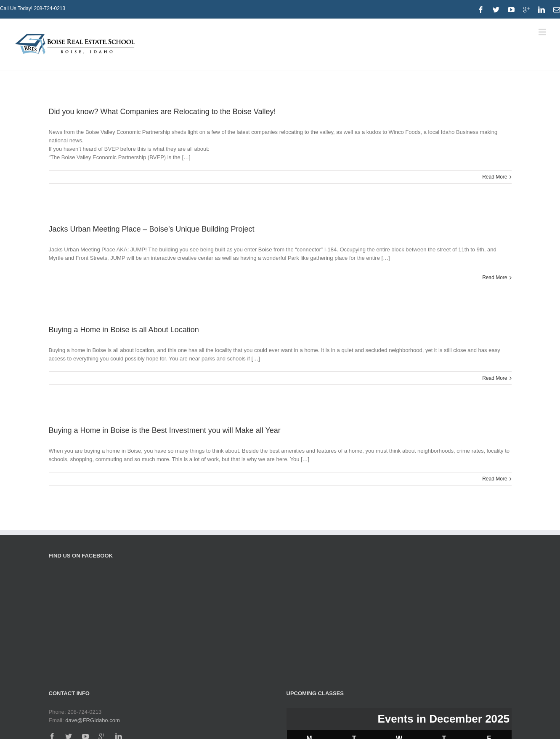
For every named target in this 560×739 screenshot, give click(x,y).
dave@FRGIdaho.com (93, 720)
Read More (495, 177)
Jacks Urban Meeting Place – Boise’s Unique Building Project (152, 229)
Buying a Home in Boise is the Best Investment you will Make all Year (165, 430)
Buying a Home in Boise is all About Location (124, 330)
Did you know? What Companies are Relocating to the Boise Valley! (162, 112)
